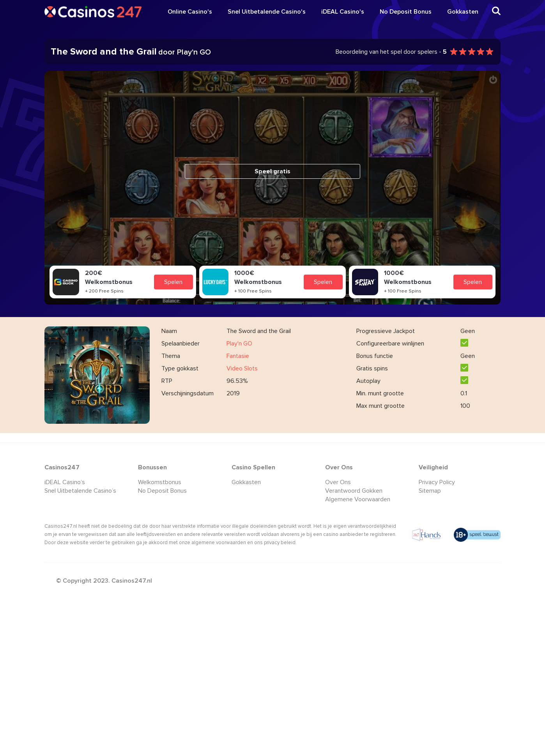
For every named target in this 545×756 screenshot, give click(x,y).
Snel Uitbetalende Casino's (267, 12)
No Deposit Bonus (406, 12)
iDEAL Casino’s (65, 482)
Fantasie (238, 356)
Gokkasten (463, 12)
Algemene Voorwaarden (358, 499)
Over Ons (338, 482)
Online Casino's (190, 12)
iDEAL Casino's (343, 12)
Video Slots (242, 368)
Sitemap (430, 491)
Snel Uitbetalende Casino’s (80, 491)
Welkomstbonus (160, 482)
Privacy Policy (437, 482)
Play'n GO (239, 344)
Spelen (173, 282)
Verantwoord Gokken (354, 491)
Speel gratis (272, 171)
